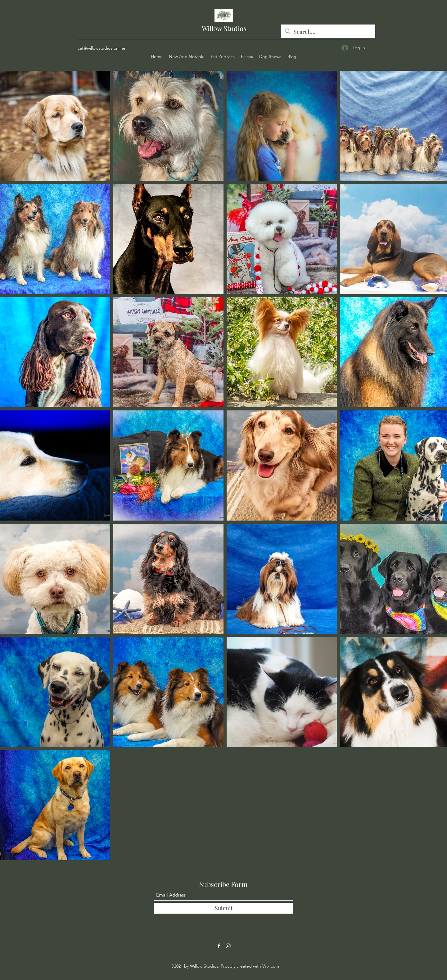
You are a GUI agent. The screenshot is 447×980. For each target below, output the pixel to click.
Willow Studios (224, 28)
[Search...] (328, 32)
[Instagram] (228, 946)
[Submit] (223, 908)
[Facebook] (219, 946)
